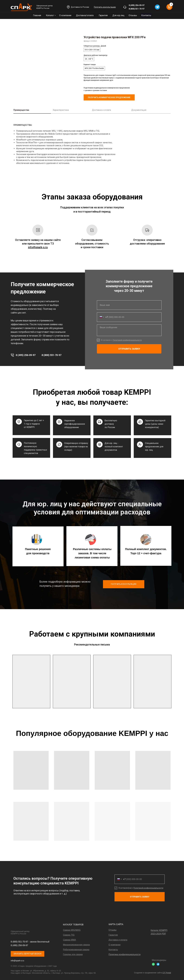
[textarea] (129, 330)
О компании (65, 15)
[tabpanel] (92, 145)
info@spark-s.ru (17, 961)
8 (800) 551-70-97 (137, 9)
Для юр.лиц (118, 15)
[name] (129, 305)
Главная (37, 15)
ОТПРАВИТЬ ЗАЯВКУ (129, 349)
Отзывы (133, 15)
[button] (105, 7)
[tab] (33, 111)
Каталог (50, 15)
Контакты (146, 15)
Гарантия (103, 15)
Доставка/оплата (85, 15)
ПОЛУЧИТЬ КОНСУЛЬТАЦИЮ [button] (124, 584)
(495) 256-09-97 (137, 5)
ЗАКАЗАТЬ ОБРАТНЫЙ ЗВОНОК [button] (28, 954)
